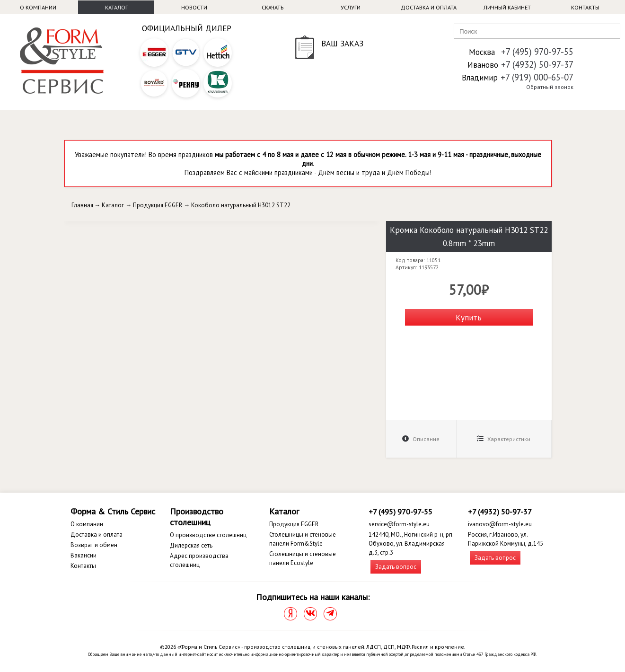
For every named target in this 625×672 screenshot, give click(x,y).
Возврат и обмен (94, 545)
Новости (194, 7)
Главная (82, 205)
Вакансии (84, 555)
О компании (38, 7)
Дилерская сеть (191, 545)
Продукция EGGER (158, 205)
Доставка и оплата (429, 7)
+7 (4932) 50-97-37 (537, 64)
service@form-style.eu (399, 524)
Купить (469, 317)
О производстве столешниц (208, 535)
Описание (421, 439)
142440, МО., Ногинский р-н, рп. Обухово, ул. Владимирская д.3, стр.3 (411, 544)
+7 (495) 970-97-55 (537, 52)
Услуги (351, 7)
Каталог (116, 7)
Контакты (585, 7)
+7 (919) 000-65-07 (537, 77)
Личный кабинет (507, 7)
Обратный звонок (550, 87)
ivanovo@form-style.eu (500, 524)
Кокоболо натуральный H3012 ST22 (241, 205)
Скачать (273, 7)
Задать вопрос (396, 567)
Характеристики (504, 439)
